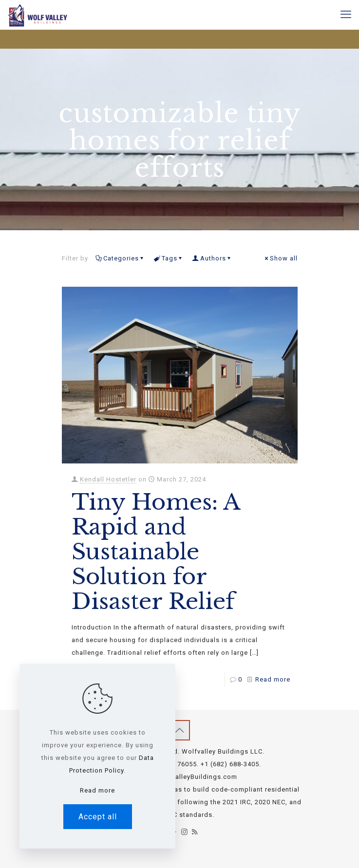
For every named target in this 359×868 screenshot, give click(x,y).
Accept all (98, 817)
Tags (169, 258)
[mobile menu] (346, 15)
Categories (120, 258)
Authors (212, 258)
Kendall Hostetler (108, 479)
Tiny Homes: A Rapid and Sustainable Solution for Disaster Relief (156, 552)
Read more (273, 679)
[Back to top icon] (180, 730)
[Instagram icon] (185, 832)
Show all (281, 258)
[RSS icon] (195, 832)
